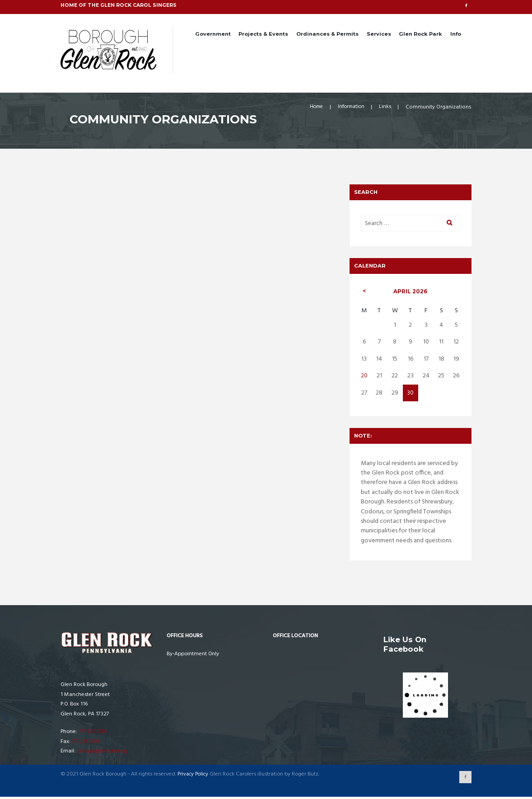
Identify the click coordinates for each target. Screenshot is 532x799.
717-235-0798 (88, 743)
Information (349, 108)
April (411, 293)
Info (456, 34)
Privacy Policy (194, 776)
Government (213, 34)
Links (385, 108)
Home (312, 108)
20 (365, 378)
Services (379, 34)
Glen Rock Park (420, 34)
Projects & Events (263, 34)
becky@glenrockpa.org (105, 753)
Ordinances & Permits (327, 34)
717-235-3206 (94, 733)
